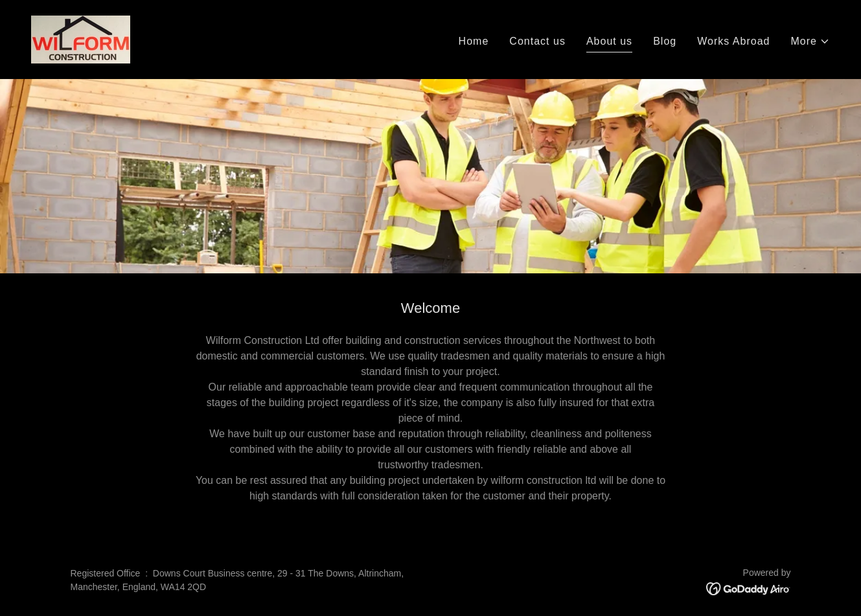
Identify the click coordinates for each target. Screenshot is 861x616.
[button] (811, 41)
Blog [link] (665, 41)
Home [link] (474, 41)
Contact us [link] (537, 41)
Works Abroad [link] (733, 41)
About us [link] (609, 41)
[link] (81, 39)
